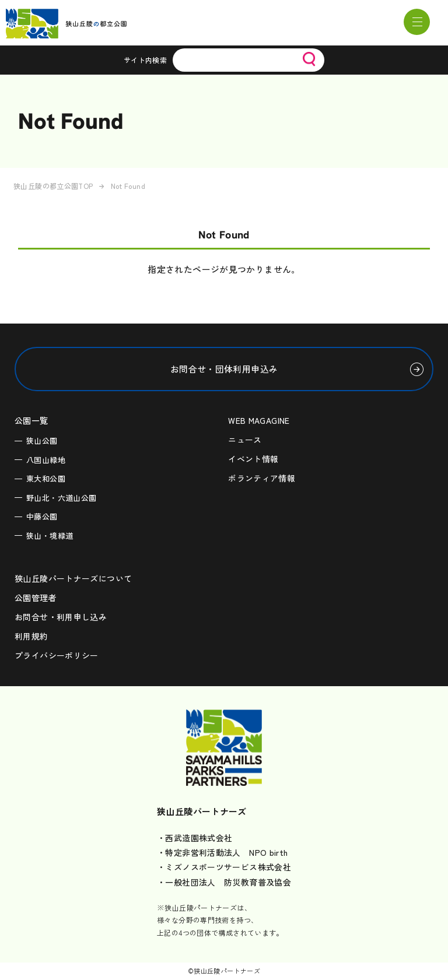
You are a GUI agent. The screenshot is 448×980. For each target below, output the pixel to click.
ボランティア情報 (262, 478)
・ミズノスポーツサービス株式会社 (224, 867)
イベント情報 (253, 459)
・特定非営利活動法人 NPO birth (223, 852)
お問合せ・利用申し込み (61, 617)
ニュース (245, 440)
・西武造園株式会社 (195, 838)
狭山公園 (42, 440)
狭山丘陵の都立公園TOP (53, 186)
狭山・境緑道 (50, 535)
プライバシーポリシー (57, 655)
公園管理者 (36, 598)
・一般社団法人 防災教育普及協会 (224, 882)
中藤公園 (42, 516)
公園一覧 (32, 420)
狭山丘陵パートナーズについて (73, 578)
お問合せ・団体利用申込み (224, 369)
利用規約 (32, 636)
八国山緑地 (46, 460)
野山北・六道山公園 (61, 498)
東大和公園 (46, 478)
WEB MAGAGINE (259, 420)
